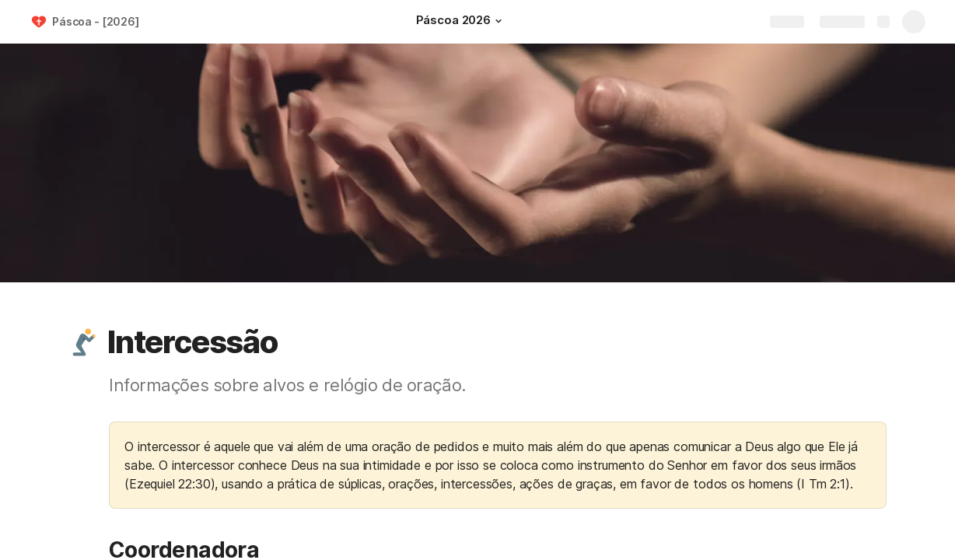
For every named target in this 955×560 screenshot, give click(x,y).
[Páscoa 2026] (461, 22)
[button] (498, 21)
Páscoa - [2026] (96, 21)
